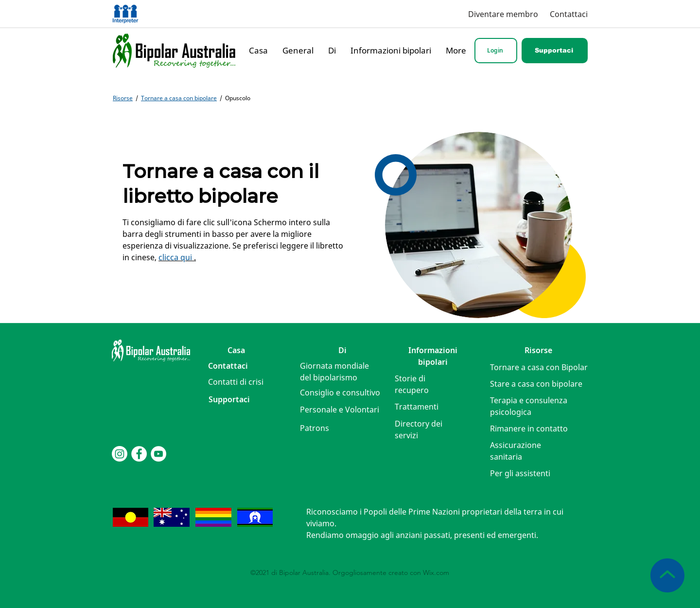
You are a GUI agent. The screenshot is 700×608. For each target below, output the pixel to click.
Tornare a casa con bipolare (179, 98)
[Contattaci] (568, 14)
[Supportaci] (555, 51)
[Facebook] (139, 454)
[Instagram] (120, 454)
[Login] (496, 51)
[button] (236, 382)
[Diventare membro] (500, 14)
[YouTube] (158, 454)
